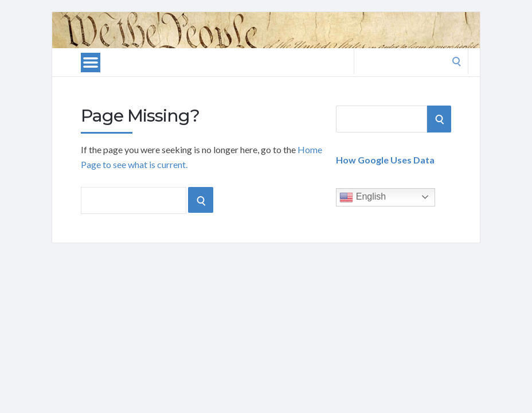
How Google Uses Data (385, 160)
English (363, 197)
